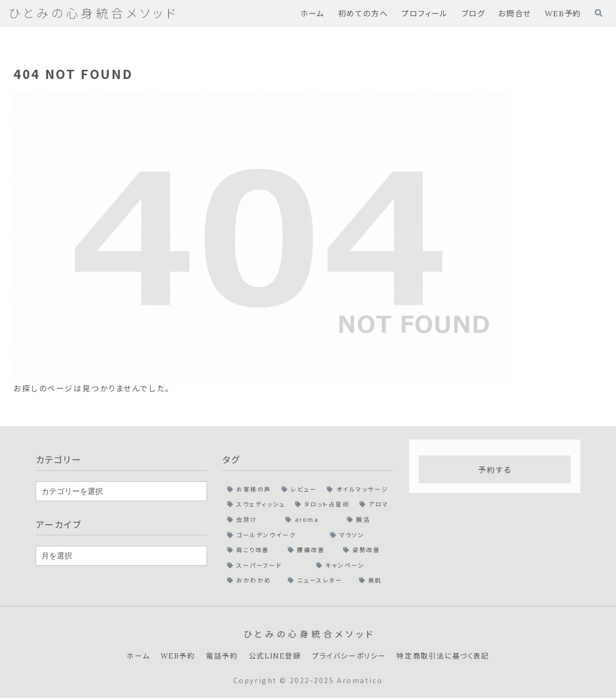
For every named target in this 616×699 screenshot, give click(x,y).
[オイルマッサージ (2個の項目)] (358, 489)
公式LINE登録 (272, 657)
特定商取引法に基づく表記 (449, 657)
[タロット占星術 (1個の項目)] (322, 504)
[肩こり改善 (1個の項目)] (253, 550)
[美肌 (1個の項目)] (374, 580)
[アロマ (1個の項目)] (374, 504)
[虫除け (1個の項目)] (252, 519)
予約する (495, 469)
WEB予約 (171, 657)
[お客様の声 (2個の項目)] (250, 489)
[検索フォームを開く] (599, 13)
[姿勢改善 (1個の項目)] (366, 550)
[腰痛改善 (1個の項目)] (311, 550)
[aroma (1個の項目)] (311, 519)
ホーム (129, 657)
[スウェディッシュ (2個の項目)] (256, 504)
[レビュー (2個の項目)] (299, 489)
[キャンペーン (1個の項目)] (353, 565)
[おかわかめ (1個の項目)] (253, 580)
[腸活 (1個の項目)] (368, 519)
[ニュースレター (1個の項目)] (318, 580)
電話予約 (217, 657)
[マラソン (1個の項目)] (359, 535)
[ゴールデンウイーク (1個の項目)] (274, 535)
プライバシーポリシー (350, 657)
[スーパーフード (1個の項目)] (267, 565)
